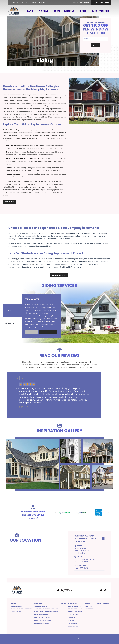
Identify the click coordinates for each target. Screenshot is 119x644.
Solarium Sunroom (75, 606)
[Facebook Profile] (101, 590)
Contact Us (15, 3)
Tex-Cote (89, 606)
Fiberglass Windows (42, 623)
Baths (30, 11)
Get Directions (80, 553)
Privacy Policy (17, 639)
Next (96, 45)
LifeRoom (71, 617)
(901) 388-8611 (81, 568)
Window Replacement (42, 617)
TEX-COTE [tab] (9, 314)
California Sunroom (76, 609)
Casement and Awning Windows (46, 609)
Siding (83, 11)
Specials (34, 3)
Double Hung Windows (43, 620)
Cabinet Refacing (100, 11)
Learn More (32, 335)
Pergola (71, 620)
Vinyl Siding (89, 609)
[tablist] (13, 317)
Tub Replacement (17, 606)
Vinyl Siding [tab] (10, 319)
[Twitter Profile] (105, 590)
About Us (24, 3)
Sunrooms (69, 11)
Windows (43, 11)
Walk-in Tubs (16, 612)
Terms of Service (28, 639)
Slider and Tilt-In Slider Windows (46, 612)
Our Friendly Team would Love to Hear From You (89, 539)
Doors (57, 11)
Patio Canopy (73, 623)
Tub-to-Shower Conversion (22, 609)
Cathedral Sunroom (76, 612)
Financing (42, 3)
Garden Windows (41, 606)
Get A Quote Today (100, 2)
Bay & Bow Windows (42, 615)
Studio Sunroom (74, 615)
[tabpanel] (71, 312)
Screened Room (74, 626)
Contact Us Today (59, 275)
